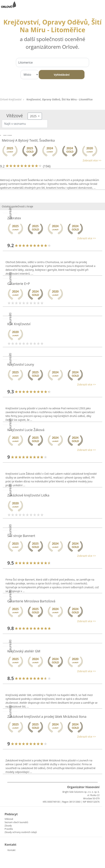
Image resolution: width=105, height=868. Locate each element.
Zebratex (14, 218)
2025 (34, 116)
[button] (51, 160)
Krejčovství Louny (21, 364)
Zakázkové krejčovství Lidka (28, 495)
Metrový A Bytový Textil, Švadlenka (28, 140)
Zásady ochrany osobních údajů (21, 832)
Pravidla (9, 829)
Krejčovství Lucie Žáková (26, 430)
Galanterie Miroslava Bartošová (31, 601)
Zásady (8, 826)
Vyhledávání (62, 75)
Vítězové (9, 819)
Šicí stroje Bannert (21, 536)
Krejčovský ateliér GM (24, 651)
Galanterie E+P (19, 284)
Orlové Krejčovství (11, 99)
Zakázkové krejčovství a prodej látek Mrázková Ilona (47, 716)
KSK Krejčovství (19, 324)
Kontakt (11, 850)
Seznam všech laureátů (16, 822)
